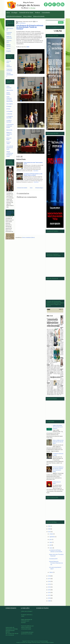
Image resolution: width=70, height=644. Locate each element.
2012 (49, 593)
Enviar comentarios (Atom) (28, 237)
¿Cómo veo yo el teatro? (27, 611)
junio (51, 540)
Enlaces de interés (39, 16)
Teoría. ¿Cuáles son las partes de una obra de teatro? (58, 442)
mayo (51, 542)
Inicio (8, 13)
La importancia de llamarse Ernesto (10, 126)
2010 (49, 598)
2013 (49, 590)
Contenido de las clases (26, 13)
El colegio (14, 13)
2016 (49, 581)
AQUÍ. (28, 47)
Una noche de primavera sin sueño (10, 148)
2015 (49, 584)
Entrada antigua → (40, 188)
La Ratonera (9, 114)
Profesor (38, 13)
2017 (49, 579)
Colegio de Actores (34, 641)
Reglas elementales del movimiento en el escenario (58, 427)
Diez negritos (10, 104)
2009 (49, 601)
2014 (49, 587)
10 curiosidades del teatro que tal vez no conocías (27, 633)
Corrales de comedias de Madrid (10, 213)
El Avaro (8, 109)
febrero (51, 572)
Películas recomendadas (10, 75)
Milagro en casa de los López (9, 134)
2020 (49, 529)
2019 (49, 532)
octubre (51, 534)
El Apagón (9, 106)
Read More (36, 171)
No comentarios (22, 23)
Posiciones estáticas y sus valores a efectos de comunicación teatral (27, 627)
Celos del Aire (10, 90)
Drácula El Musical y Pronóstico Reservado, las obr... (56, 563)
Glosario (8, 49)
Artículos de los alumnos (14, 16)
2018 (49, 576)
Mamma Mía (9, 130)
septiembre (52, 537)
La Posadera (9, 111)
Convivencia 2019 (53, 559)
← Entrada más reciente (22, 188)
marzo (51, 548)
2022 (49, 526)
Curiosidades (46, 13)
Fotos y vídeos (27, 16)
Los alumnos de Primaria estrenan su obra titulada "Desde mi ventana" (30, 27)
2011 (49, 595)
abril (50, 545)
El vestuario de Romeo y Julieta (27, 615)
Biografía (9, 51)
